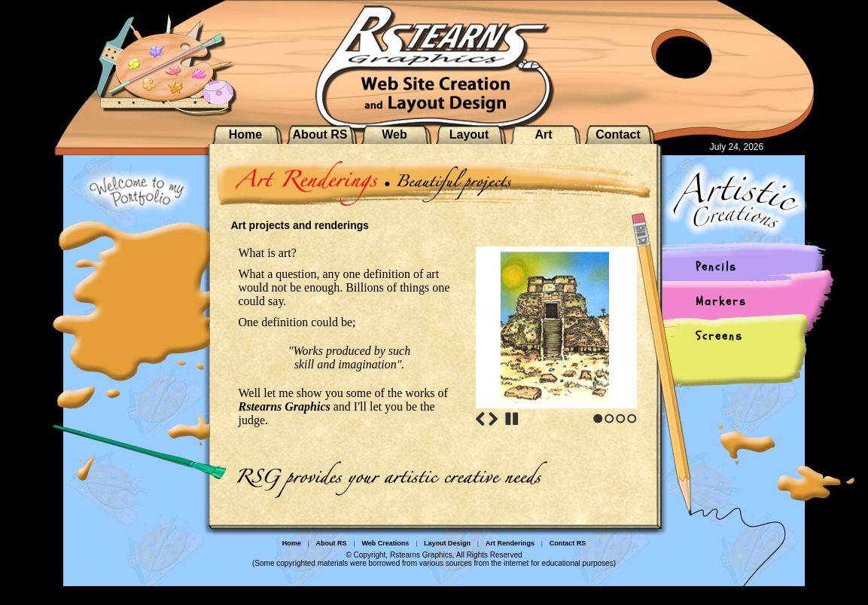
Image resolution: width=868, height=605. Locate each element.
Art (543, 134)
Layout (469, 134)
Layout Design (447, 543)
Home (245, 134)
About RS (320, 134)
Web (394, 134)
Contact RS (568, 543)
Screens (719, 336)
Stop (512, 419)
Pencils (716, 267)
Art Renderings (510, 543)
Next (493, 419)
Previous (480, 419)
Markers (721, 301)
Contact (618, 134)
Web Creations (385, 543)
